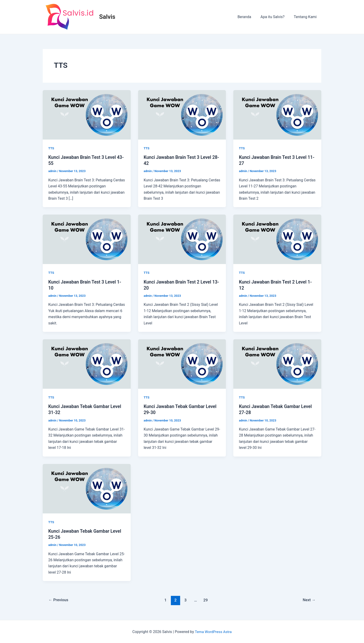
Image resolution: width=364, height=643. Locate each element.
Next (309, 600)
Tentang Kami (306, 17)
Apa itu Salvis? (275, 17)
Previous (59, 600)
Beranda (249, 17)
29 (206, 600)
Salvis (107, 17)
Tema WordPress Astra (213, 631)
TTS (51, 148)
